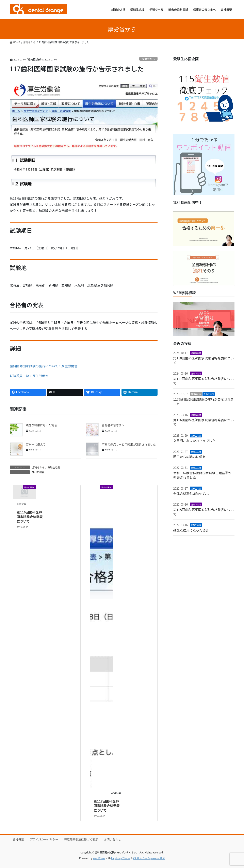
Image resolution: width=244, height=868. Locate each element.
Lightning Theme (121, 858)
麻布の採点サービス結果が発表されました (129, 444)
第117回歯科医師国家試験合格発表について (107, 806)
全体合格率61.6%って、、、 (192, 493)
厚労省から (148, 59)
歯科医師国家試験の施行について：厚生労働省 (44, 366)
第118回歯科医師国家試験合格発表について (204, 360)
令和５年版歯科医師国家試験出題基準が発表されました (202, 475)
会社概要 (18, 839)
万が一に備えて (36, 444)
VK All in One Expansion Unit (149, 858)
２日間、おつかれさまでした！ (196, 440)
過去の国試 (196, 353)
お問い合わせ (112, 839)
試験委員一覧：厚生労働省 (29, 376)
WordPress (99, 858)
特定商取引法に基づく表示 (81, 839)
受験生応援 (54, 467)
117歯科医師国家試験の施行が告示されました (204, 401)
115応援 (40, 472)
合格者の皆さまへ (113, 425)
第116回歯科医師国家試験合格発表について (30, 517)
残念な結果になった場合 (42, 425)
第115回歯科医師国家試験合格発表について (204, 512)
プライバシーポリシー (44, 839)
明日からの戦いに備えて (191, 457)
